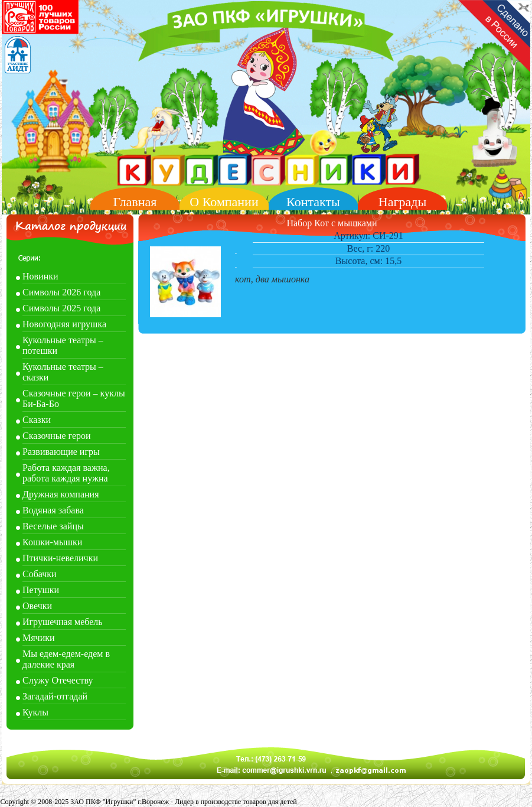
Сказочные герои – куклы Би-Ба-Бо (74, 398)
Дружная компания (61, 494)
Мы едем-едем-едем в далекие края (66, 659)
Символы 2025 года (61, 308)
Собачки (40, 574)
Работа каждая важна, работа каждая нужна (66, 473)
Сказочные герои (57, 436)
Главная (135, 202)
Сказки (37, 420)
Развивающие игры (61, 452)
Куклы (35, 712)
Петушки (41, 590)
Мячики (39, 638)
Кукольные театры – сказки (63, 372)
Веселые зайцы (53, 526)
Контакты (313, 202)
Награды (402, 202)
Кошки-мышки (52, 542)
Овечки (37, 606)
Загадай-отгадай (55, 696)
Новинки (40, 276)
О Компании (224, 202)
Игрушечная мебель (63, 622)
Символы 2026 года (61, 292)
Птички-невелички (60, 558)
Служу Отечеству (58, 680)
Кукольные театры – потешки (63, 345)
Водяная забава (53, 510)
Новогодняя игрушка (64, 324)
